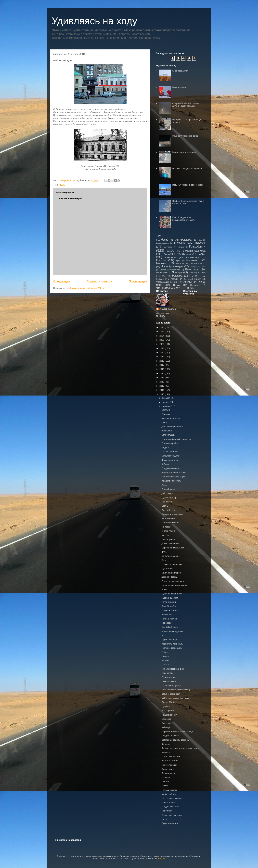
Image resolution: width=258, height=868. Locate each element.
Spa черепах (168, 711)
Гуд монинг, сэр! (169, 640)
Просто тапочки (169, 765)
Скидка (165, 656)
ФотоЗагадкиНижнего (167, 282)
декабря (166, 398)
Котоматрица (192, 257)
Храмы (188, 282)
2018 (162, 361)
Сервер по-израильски (173, 548)
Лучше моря (168, 769)
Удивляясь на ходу (94, 21)
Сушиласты (167, 706)
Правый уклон (168, 489)
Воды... (165, 589)
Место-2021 (200, 263)
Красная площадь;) (171, 685)
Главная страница (99, 281)
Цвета (164, 422)
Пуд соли (166, 723)
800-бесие (162, 240)
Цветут (177, 285)
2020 (162, 352)
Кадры (62, 185)
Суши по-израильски (172, 594)
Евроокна (166, 719)
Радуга (165, 786)
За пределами (168, 518)
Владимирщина (162, 243)
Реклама (177, 276)
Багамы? (166, 752)
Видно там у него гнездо (173, 473)
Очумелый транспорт (172, 815)
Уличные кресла (169, 610)
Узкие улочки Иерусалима (174, 585)
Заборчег (166, 464)
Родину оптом (168, 677)
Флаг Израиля (168, 539)
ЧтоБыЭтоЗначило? (168, 288)
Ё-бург (165, 652)
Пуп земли (167, 568)
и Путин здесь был (171, 694)
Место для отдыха (170, 418)
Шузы (164, 552)
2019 (162, 357)
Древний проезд (169, 577)
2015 (162, 373)
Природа (177, 272)
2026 (162, 327)
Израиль (187, 254)
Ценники (194, 285)
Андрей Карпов (168, 309)
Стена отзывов (169, 681)
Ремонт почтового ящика (174, 477)
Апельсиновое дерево (172, 631)
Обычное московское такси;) (176, 690)
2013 (162, 382)
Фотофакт (166, 777)
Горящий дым (168, 510)
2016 (162, 369)
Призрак (166, 414)
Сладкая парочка (170, 736)
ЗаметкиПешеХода (194, 251)
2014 (162, 377)
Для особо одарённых (172, 427)
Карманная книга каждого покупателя (180, 748)
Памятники (192, 270)
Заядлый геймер (170, 761)
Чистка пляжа (168, 531)
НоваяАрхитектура (172, 266)
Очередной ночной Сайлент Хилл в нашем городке (186, 105)
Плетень (166, 782)
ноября (166, 402)
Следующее (62, 281)
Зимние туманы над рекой (185, 136)
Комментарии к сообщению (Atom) (87, 288)
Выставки (168, 247)
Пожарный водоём (171, 757)
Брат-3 (165, 506)
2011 (162, 390)
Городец (181, 247)
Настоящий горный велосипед (176, 439)
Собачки (196, 276)
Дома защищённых (171, 543)
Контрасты (171, 257)
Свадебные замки (170, 807)
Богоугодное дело (170, 456)
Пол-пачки (167, 502)
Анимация (166, 614)
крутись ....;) (167, 819)
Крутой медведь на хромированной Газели (184, 219)
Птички (192, 273)
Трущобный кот (169, 715)
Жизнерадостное (170, 460)
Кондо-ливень (168, 773)
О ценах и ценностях (172, 564)
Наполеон (166, 623)
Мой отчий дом (169, 794)
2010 (162, 394)
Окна (203, 267)
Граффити (197, 246)
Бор (200, 240)
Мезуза (165, 535)
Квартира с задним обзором (175, 740)
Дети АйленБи (168, 606)
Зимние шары (179, 87)
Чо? (163, 635)
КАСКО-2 (166, 665)
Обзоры (193, 267)
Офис (164, 485)
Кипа (164, 560)
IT (188, 288)
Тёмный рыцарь (169, 790)
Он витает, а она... (170, 556)
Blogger (161, 859)
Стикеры (173, 279)
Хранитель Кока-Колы (172, 644)
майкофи (166, 727)
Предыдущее (138, 281)
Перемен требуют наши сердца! (177, 731)
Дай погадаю (168, 493)
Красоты (161, 260)
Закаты (171, 251)
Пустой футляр (169, 498)
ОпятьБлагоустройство (170, 270)
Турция (198, 279)
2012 (162, 386)
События (160, 279)
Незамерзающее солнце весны (188, 169)
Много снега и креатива (184, 152)
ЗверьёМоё (170, 254)
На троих (166, 527)
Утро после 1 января (172, 798)
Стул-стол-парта (170, 823)
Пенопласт (167, 811)
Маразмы (192, 260)
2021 (162, 348)
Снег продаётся (180, 71)
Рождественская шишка (173, 581)
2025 (162, 331)
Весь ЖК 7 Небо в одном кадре (188, 185)
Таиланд (187, 279)
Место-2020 (182, 263)
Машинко (162, 263)
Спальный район (170, 443)
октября (166, 406)
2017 (162, 365)
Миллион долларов (171, 573)
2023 (162, 340)
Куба (178, 260)
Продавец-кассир (170, 468)
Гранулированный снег (173, 669)
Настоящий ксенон (171, 523)
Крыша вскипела (170, 452)
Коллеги (165, 744)
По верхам (161, 273)
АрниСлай (167, 431)
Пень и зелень (168, 802)
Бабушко (166, 410)
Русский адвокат (170, 598)
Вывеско (200, 243)
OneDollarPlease (169, 627)
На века (165, 660)
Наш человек (168, 673)
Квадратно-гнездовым (172, 514)
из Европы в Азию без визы (175, 698)
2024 (162, 336)
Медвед (165, 448)
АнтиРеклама (183, 240)
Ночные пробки (169, 619)
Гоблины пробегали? (172, 648)
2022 (162, 344)
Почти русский (169, 602)
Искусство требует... (171, 481)
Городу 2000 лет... (170, 702)
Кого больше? (168, 435)
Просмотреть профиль (163, 315)
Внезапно (180, 243)
